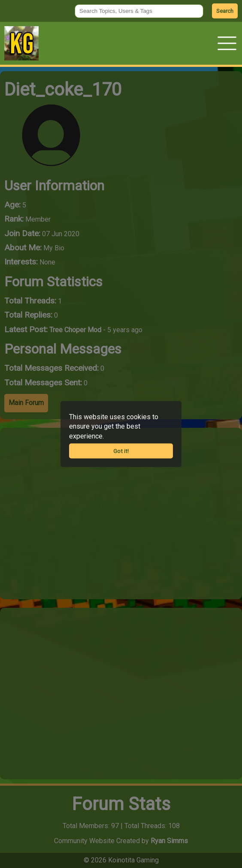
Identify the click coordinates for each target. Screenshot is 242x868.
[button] (227, 43)
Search (225, 11)
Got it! (121, 451)
